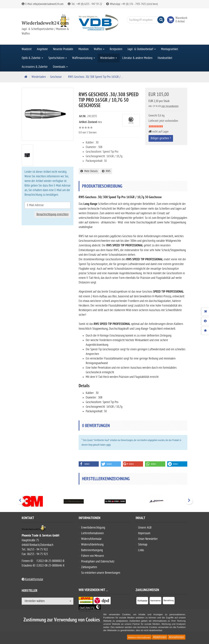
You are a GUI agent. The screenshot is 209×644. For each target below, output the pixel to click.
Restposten (116, 49)
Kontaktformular (32, 579)
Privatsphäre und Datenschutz (98, 561)
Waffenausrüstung (84, 58)
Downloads (60, 67)
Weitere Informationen (139, 637)
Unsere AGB (145, 528)
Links (141, 550)
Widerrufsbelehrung (92, 545)
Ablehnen (160, 637)
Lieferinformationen (92, 533)
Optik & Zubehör (32, 58)
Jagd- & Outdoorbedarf (142, 49)
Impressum (144, 533)
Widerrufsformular (91, 539)
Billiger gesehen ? (161, 138)
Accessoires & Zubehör (35, 67)
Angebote (42, 49)
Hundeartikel (165, 58)
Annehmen (176, 637)
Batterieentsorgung (92, 550)
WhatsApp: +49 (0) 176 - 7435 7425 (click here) (132, 4)
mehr (109, 445)
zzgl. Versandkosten (170, 106)
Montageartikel (169, 49)
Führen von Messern (93, 556)
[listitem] (142, 601)
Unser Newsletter (148, 539)
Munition (84, 49)
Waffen (99, 49)
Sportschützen (58, 58)
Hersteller (30, 591)
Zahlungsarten (89, 567)
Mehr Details (89, 171)
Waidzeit (27, 49)
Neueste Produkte (63, 49)
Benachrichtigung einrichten (52, 214)
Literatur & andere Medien (137, 58)
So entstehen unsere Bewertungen (101, 573)
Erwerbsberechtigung (93, 528)
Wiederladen (109, 58)
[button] (89, 464)
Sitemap (143, 545)
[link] (171, 20)
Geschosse (56, 77)
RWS (106, 171)
